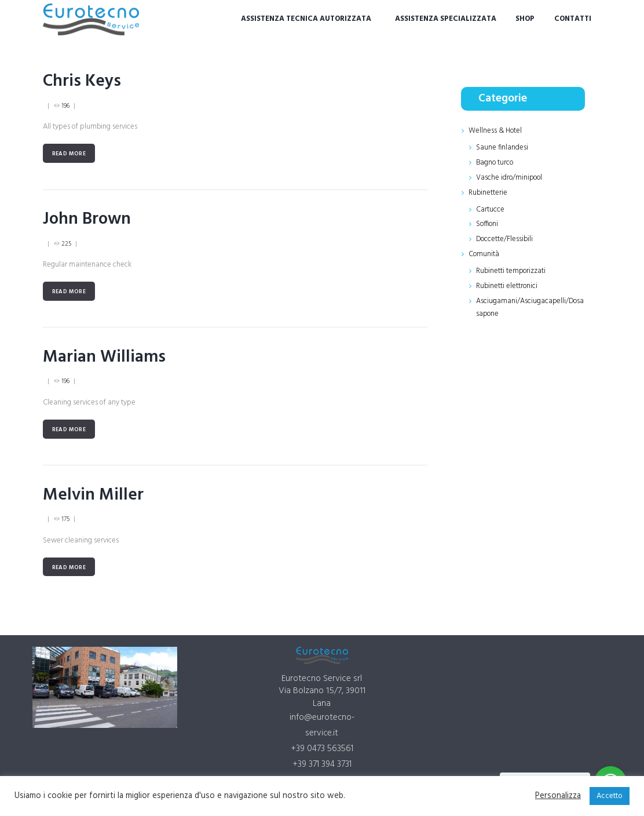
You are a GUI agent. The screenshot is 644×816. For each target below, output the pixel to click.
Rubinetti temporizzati (511, 267)
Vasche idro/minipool (510, 176)
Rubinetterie (488, 191)
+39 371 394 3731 (322, 764)
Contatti (573, 19)
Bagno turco (495, 162)
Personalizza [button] (558, 796)
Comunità (484, 251)
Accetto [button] (610, 796)
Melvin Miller (94, 494)
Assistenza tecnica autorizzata (306, 19)
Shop (525, 19)
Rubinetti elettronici (507, 283)
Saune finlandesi (502, 147)
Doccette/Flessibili (505, 237)
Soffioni (488, 222)
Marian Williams (104, 356)
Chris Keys (83, 81)
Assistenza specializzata (446, 19)
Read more (69, 153)
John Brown (88, 219)
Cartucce (490, 207)
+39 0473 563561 (322, 748)
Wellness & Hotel (496, 131)
